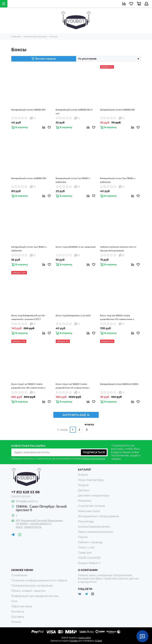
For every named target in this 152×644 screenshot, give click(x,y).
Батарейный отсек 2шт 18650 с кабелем (118, 180)
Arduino (83, 475)
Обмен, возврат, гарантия (28, 591)
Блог (14, 601)
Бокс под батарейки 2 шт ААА (73, 315)
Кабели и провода (90, 542)
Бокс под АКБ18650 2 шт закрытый (76, 247)
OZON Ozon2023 (89, 558)
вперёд (89, 427)
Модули (83, 485)
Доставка (18, 617)
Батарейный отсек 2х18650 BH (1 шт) (74, 112)
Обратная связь (22, 606)
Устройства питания (91, 506)
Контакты (18, 612)
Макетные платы (89, 511)
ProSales (74, 641)
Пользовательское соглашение (32, 586)
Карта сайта (85, 638)
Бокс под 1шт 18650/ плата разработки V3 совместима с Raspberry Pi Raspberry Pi (117, 318)
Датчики (84, 490)
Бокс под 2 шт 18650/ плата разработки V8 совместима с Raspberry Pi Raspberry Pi (28, 386)
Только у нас (86, 547)
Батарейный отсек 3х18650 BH (118, 110)
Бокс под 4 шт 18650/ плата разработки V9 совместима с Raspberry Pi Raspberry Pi (73, 386)
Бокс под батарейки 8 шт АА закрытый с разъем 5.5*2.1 (28, 317)
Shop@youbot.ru (27, 501)
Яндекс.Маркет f (89, 563)
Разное (83, 537)
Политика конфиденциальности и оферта (39, 580)
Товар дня (85, 553)
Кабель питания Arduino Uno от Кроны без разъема (118, 249)
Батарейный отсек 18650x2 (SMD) (119, 384)
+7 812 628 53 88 (25, 492)
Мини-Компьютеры (91, 480)
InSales (98, 641)
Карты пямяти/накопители (95, 532)
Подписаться (94, 452)
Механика (85, 501)
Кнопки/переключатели (94, 527)
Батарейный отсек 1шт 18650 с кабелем (73, 180)
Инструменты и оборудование (98, 516)
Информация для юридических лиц (35, 596)
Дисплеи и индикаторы (94, 496)
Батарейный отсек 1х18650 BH (28, 110)
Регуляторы (86, 521)
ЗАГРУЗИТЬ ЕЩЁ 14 (76, 415)
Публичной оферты (93, 459)
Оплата (16, 622)
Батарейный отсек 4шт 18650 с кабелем (29, 249)
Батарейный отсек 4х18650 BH (29, 178)
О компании (19, 575)
